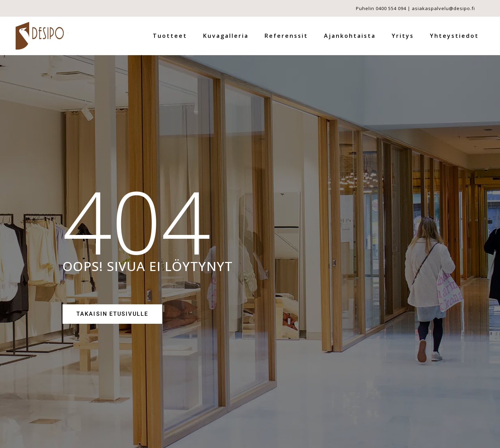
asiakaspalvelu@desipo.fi (443, 8)
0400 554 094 (391, 8)
